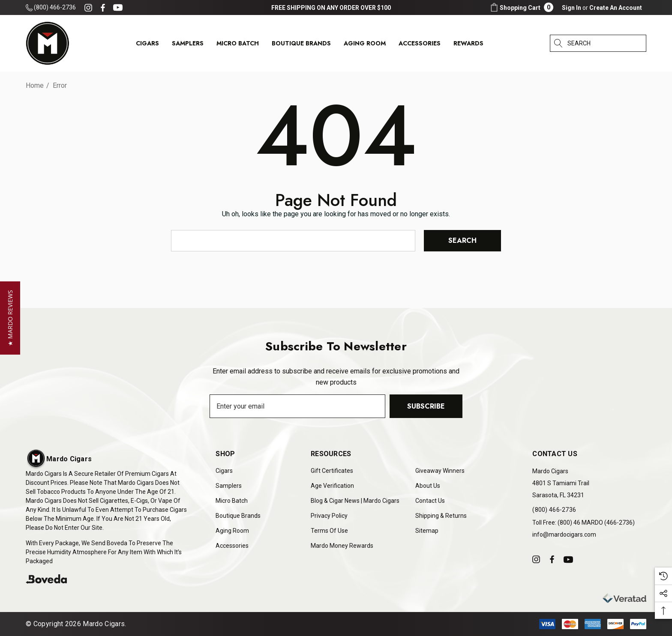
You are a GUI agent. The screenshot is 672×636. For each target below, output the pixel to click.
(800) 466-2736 (51, 7)
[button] (10, 318)
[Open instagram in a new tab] (90, 8)
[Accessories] (420, 45)
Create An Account (616, 8)
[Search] (558, 43)
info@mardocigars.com (564, 534)
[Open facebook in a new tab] (103, 8)
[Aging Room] (365, 45)
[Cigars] (147, 45)
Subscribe (426, 406)
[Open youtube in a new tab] (119, 8)
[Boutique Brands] (301, 45)
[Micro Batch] (238, 43)
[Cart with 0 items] (521, 7)
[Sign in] (571, 8)
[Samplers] (188, 45)
